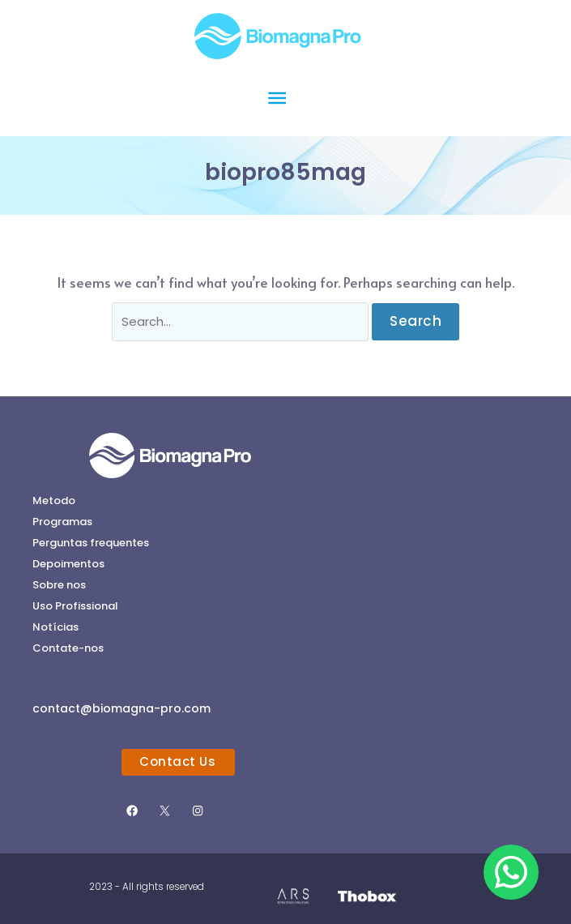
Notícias (55, 627)
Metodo (54, 500)
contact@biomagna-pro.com (121, 708)
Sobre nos (59, 585)
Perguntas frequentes (91, 543)
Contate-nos (68, 648)
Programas (62, 522)
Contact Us (177, 761)
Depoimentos (68, 564)
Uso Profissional (75, 606)
